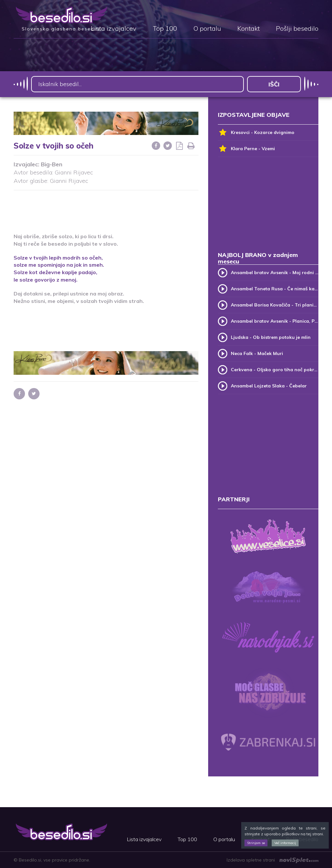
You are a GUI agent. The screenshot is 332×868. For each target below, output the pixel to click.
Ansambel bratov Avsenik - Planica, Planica (275, 321)
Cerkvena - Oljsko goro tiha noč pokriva (275, 370)
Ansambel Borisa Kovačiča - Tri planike (275, 305)
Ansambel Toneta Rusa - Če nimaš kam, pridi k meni (275, 289)
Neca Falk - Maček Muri (257, 353)
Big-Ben (52, 164)
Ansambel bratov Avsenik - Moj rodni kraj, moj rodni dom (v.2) (275, 273)
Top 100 (165, 29)
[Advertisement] (132, 207)
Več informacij (285, 843)
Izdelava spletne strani (273, 860)
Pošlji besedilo (297, 29)
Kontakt (249, 29)
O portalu (207, 29)
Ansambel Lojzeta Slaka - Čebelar (269, 386)
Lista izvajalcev (114, 29)
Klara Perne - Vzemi (246, 149)
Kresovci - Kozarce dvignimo (256, 133)
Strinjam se (256, 843)
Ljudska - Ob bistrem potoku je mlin (271, 337)
